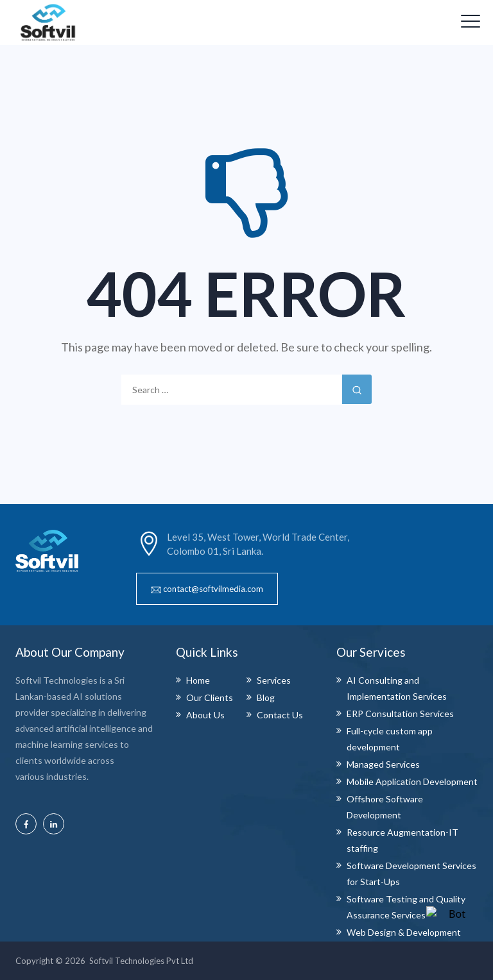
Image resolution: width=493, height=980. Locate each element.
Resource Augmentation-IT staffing (402, 840)
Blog (266, 697)
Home (198, 680)
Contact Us (280, 715)
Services (274, 680)
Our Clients (210, 697)
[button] (207, 589)
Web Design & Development (404, 932)
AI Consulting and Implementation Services (397, 688)
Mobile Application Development (412, 781)
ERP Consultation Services (400, 714)
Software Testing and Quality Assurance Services (406, 907)
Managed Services (383, 764)
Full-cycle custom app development (390, 739)
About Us (205, 715)
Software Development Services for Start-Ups (411, 874)
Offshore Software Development (385, 807)
